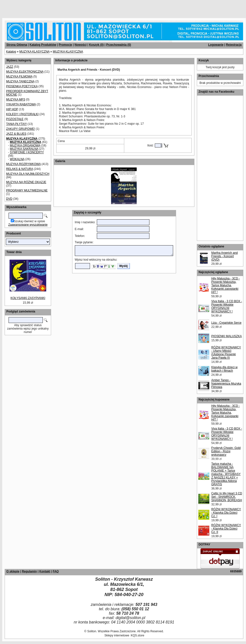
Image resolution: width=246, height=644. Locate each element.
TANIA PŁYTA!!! (16, 124)
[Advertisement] (59, 7)
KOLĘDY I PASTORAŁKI (22, 114)
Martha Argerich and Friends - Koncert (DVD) (224, 256)
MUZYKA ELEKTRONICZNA (25, 72)
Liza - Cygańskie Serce (226, 323)
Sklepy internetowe (117, 635)
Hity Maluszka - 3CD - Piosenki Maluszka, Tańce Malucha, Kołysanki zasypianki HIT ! (226, 285)
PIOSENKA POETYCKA (22, 86)
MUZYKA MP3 (16, 100)
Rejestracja (234, 45)
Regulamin (29, 571)
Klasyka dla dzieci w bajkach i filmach (224, 369)
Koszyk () (96, 45)
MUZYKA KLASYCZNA (34, 52)
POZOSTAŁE (15, 119)
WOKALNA (17, 159)
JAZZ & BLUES (16, 134)
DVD (9, 199)
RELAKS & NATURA (20, 169)
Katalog (11, 52)
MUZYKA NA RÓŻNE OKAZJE (26, 182)
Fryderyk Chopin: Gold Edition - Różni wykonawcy (226, 451)
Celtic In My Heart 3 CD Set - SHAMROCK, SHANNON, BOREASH (227, 497)
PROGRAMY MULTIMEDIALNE (27, 190)
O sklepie (13, 571)
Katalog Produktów (43, 45)
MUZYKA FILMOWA (19, 77)
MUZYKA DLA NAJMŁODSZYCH (28, 174)
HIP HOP (12, 109)
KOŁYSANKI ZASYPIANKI (28, 298)
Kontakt (45, 571)
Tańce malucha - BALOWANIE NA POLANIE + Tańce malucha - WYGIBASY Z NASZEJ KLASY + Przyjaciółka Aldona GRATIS (226, 474)
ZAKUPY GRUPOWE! (21, 129)
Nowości (81, 45)
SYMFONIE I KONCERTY (27, 152)
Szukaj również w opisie (29, 221)
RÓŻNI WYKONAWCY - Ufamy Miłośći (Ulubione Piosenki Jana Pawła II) (226, 353)
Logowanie (216, 45)
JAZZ (10, 67)
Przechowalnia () (118, 45)
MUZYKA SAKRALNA (24, 149)
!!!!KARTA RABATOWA (21, 104)
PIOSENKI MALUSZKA (227, 336)
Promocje (65, 45)
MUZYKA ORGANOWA (25, 145)
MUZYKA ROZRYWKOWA (23, 164)
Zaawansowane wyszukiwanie (28, 225)
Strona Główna (17, 45)
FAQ (56, 571)
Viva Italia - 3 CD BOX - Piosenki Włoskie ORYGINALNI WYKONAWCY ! (227, 306)
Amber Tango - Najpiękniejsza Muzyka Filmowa (226, 384)
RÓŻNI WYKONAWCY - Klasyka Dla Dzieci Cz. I (226, 513)
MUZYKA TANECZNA (20, 81)
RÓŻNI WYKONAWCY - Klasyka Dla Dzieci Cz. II (226, 529)
